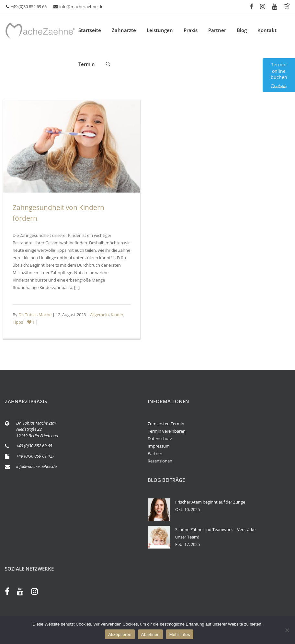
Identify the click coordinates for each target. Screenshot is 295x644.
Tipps (18, 322)
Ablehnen (150, 634)
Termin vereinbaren (167, 431)
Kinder (117, 315)
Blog (242, 30)
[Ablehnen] (287, 630)
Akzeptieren (120, 634)
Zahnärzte (124, 30)
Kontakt (267, 30)
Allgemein (99, 315)
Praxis (191, 30)
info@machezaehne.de (78, 6)
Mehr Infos (180, 634)
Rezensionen (160, 461)
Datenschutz (160, 439)
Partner (217, 30)
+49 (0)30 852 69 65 (26, 6)
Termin (87, 64)
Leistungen (160, 30)
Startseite (90, 30)
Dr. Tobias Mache (35, 315)
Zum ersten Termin (166, 424)
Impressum (159, 446)
